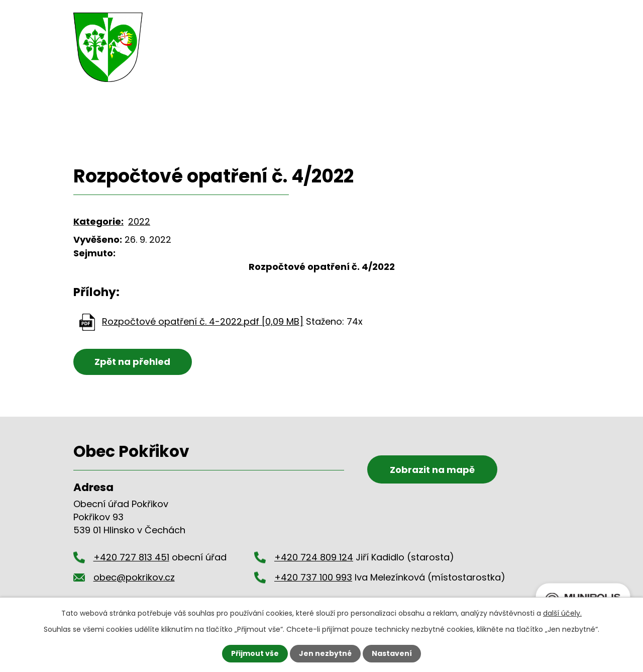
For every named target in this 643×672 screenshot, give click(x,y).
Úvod (176, 69)
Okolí (437, 71)
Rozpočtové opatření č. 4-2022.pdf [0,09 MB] (203, 321)
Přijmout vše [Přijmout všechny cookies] (255, 653)
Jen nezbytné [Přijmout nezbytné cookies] (325, 653)
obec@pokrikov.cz (529, 26)
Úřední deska (227, 125)
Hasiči (387, 71)
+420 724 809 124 (314, 557)
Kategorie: (98, 221)
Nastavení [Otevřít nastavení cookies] (392, 653)
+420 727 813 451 (405, 26)
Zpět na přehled (132, 362)
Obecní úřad (243, 71)
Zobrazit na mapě (432, 470)
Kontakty (494, 71)
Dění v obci (323, 71)
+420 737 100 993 (313, 577)
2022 (139, 221)
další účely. (562, 613)
